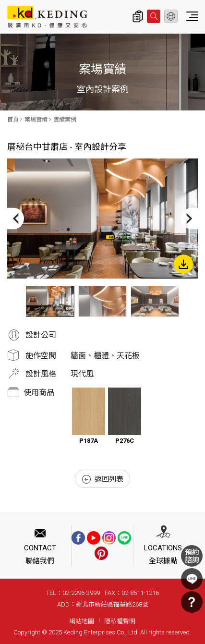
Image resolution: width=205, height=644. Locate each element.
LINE (192, 579)
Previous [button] (16, 219)
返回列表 (103, 479)
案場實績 (36, 120)
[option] (102, 219)
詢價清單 (138, 16)
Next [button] (189, 219)
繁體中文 (171, 16)
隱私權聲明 (120, 621)
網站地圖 (82, 621)
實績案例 (65, 120)
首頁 (13, 120)
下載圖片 (183, 264)
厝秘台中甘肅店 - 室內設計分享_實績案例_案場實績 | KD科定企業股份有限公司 (47, 17)
